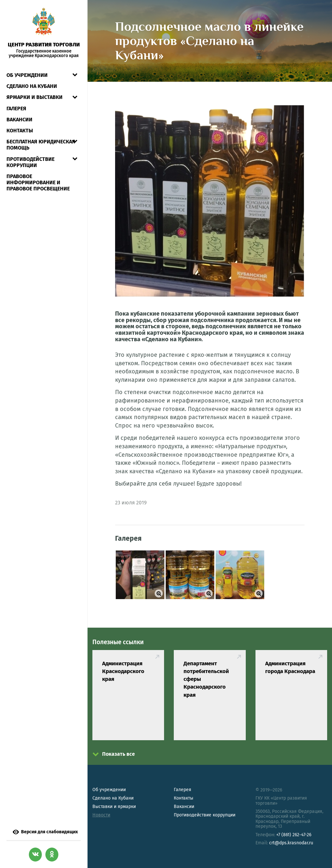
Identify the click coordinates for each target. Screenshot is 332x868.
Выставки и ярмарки (114, 807)
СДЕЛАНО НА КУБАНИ (32, 86)
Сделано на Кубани (113, 798)
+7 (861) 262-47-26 (294, 835)
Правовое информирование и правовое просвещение (38, 182)
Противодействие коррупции (30, 162)
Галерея (16, 108)
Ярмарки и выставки (35, 97)
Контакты (20, 131)
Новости (101, 815)
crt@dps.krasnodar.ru (291, 843)
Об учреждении (27, 75)
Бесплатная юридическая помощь (41, 145)
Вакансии (19, 120)
